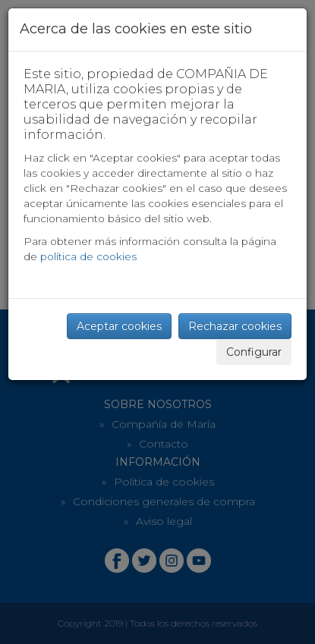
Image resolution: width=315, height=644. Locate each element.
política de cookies (88, 256)
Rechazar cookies (235, 326)
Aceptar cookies (119, 326)
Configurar (254, 352)
